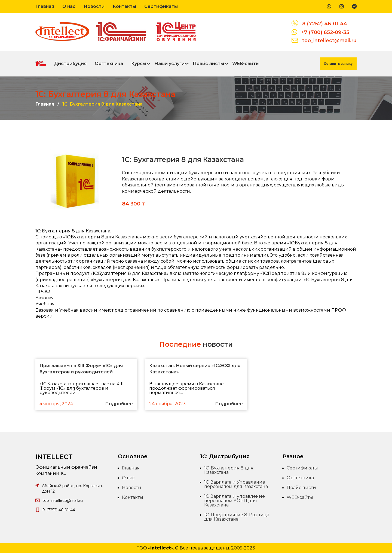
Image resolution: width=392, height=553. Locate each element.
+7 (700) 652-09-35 (325, 32)
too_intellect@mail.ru (329, 41)
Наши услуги (169, 64)
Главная (45, 6)
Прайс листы (208, 64)
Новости (94, 6)
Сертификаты (161, 6)
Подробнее (119, 404)
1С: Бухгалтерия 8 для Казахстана (229, 470)
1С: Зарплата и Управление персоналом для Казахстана (236, 484)
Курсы (139, 64)
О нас (69, 6)
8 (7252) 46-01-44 (325, 24)
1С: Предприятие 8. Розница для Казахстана (237, 517)
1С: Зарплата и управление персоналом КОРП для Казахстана (235, 501)
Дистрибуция (70, 64)
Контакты (124, 6)
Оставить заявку (338, 64)
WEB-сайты (246, 64)
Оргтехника (109, 64)
